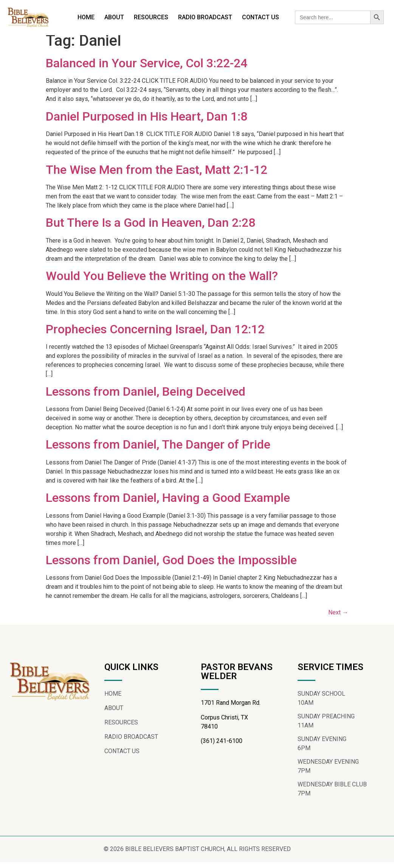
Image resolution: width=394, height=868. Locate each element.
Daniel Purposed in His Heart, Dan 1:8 (147, 122)
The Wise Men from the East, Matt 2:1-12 (157, 176)
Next (338, 619)
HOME (86, 17)
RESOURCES (151, 17)
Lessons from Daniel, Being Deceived (146, 398)
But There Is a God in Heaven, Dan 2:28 (150, 229)
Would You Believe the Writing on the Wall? (162, 282)
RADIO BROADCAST (205, 17)
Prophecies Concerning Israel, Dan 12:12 (155, 335)
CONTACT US (261, 17)
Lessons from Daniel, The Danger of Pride (158, 451)
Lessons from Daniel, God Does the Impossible (171, 566)
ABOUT (114, 17)
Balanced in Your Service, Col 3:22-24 (147, 70)
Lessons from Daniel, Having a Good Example (168, 504)
